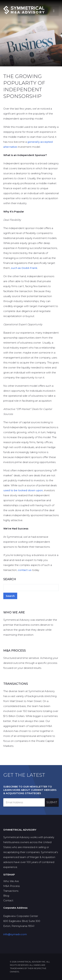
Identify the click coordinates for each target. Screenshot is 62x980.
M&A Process (11, 886)
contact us (25, 570)
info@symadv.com (15, 934)
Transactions (11, 891)
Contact (8, 900)
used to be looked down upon (23, 490)
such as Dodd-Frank (24, 268)
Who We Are (11, 881)
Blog (6, 896)
